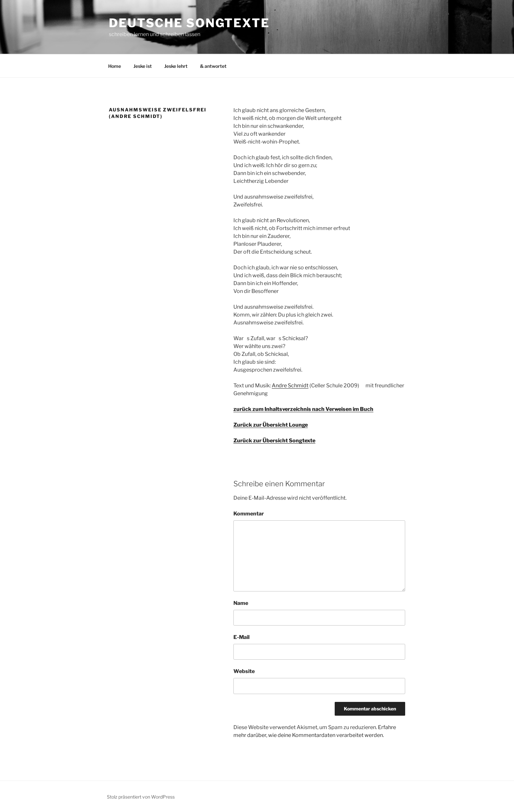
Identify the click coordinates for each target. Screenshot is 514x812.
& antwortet (213, 66)
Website (244, 671)
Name (241, 603)
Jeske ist (143, 66)
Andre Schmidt (290, 386)
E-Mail (241, 637)
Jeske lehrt (176, 66)
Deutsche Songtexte (189, 23)
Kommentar (249, 514)
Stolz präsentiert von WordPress (141, 797)
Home (115, 66)
